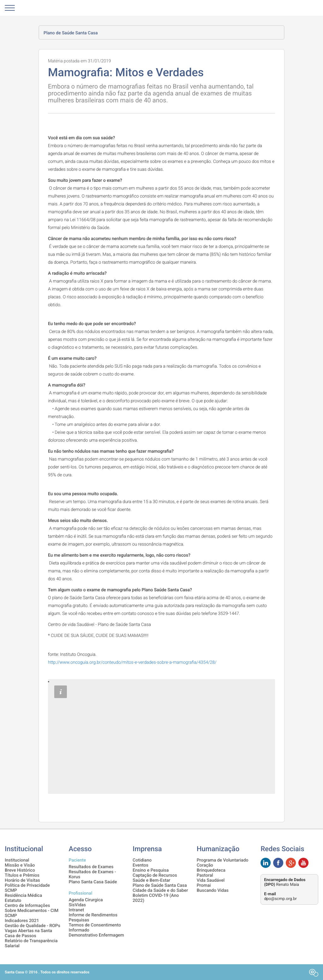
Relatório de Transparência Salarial (31, 943)
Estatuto (13, 901)
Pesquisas (79, 920)
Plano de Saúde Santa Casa (160, 885)
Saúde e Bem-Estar (152, 880)
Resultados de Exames (91, 867)
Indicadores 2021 (22, 921)
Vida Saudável (211, 880)
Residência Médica (23, 896)
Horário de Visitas (22, 880)
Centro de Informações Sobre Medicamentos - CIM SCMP (32, 911)
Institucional (17, 860)
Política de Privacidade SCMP (27, 888)
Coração (205, 865)
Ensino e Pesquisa (151, 870)
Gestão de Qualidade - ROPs (32, 926)
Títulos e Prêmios (22, 875)
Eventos (141, 865)
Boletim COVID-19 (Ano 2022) (156, 898)
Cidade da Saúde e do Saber (160, 891)
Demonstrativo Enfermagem (96, 935)
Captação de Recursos (155, 875)
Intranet (76, 910)
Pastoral (205, 875)
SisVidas (77, 905)
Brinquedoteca (211, 870)
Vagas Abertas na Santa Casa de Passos (28, 933)
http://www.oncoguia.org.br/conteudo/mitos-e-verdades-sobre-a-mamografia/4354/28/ (132, 662)
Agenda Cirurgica (86, 900)
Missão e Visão (20, 865)
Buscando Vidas (212, 891)
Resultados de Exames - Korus (92, 874)
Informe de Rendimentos (93, 915)
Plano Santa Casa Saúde (93, 882)
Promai (204, 885)
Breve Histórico (20, 870)
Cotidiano (142, 860)
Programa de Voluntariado (222, 860)
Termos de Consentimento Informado (95, 928)
